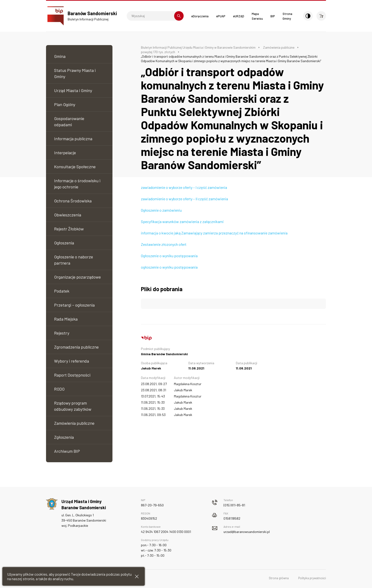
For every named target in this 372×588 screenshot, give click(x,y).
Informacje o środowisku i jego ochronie (77, 184)
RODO (59, 389)
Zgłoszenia (64, 437)
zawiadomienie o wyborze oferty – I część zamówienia (184, 187)
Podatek (62, 291)
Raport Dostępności (72, 375)
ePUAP (221, 16)
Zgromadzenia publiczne (76, 347)
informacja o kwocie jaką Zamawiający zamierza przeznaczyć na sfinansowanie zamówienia (214, 233)
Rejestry (62, 333)
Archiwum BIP (67, 451)
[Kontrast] (308, 16)
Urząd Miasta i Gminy (73, 90)
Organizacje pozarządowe (77, 277)
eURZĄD (239, 16)
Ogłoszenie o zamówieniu (161, 210)
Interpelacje (65, 153)
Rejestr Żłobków (69, 229)
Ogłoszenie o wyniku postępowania (169, 256)
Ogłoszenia (64, 243)
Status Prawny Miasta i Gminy (75, 73)
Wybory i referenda (72, 361)
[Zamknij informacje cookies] (137, 576)
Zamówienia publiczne (74, 423)
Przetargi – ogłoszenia (74, 305)
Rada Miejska (66, 319)
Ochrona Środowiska (73, 201)
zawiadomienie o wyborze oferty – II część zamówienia (184, 199)
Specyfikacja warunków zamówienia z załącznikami (182, 222)
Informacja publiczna (73, 139)
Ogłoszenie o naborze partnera (74, 260)
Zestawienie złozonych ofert (164, 244)
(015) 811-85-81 (234, 505)
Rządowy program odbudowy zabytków (73, 406)
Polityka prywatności (312, 578)
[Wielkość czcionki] (321, 16)
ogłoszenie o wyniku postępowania (169, 267)
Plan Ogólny (65, 104)
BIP (273, 16)
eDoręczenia (200, 16)
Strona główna (279, 578)
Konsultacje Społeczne (75, 167)
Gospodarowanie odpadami (69, 121)
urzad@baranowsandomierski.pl (247, 532)
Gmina (60, 56)
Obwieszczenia (68, 215)
